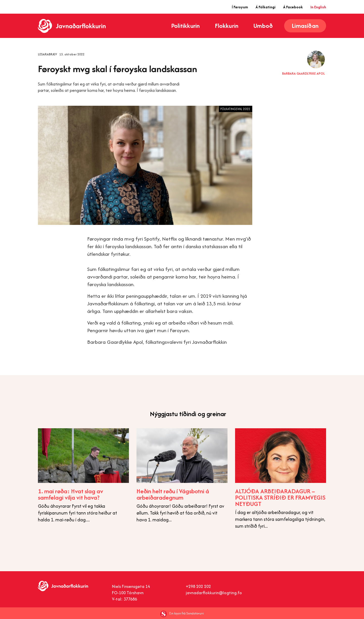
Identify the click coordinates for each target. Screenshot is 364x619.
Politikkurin (185, 26)
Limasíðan (305, 26)
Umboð (263, 26)
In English (318, 7)
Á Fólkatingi (266, 7)
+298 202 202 (198, 586)
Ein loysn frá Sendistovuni (182, 613)
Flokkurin (227, 26)
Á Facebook (293, 7)
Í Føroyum (240, 7)
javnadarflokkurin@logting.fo (214, 593)
